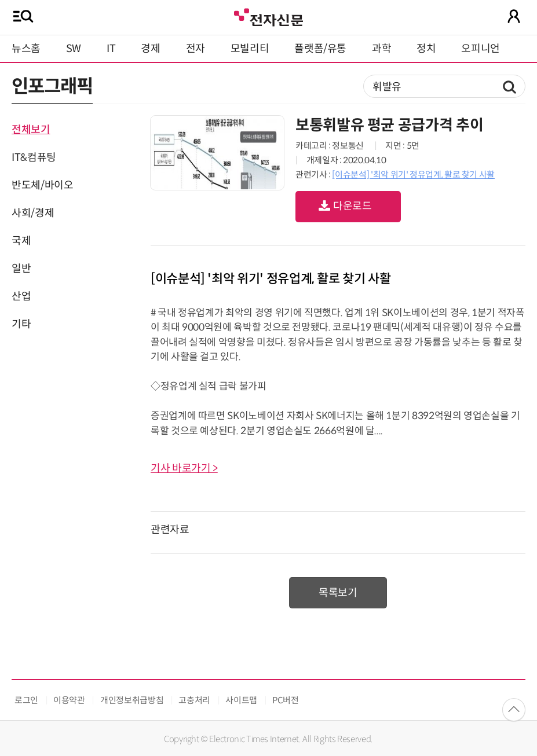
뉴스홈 (26, 49)
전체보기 (31, 130)
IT (111, 49)
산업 (21, 296)
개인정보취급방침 (132, 700)
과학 (381, 49)
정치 (426, 49)
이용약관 (69, 700)
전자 (196, 49)
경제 (150, 49)
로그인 (26, 700)
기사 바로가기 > (184, 468)
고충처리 (194, 700)
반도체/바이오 (42, 185)
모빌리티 (250, 49)
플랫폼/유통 (320, 49)
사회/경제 (33, 213)
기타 (21, 324)
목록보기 (338, 593)
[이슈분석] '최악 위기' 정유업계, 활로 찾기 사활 (413, 175)
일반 (21, 269)
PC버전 (286, 700)
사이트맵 (241, 700)
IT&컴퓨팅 (34, 157)
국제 (21, 241)
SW (74, 49)
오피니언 (481, 49)
